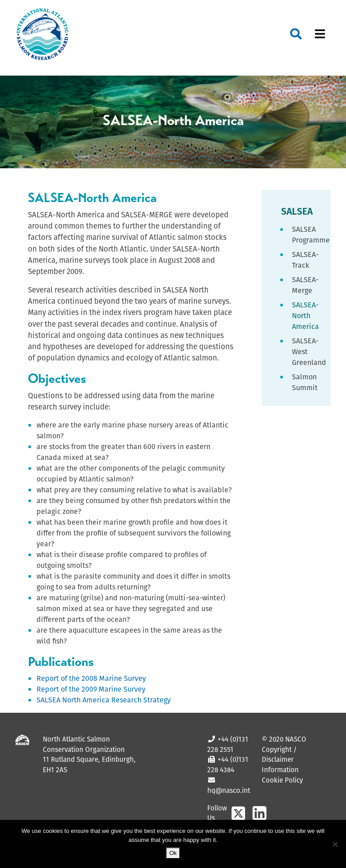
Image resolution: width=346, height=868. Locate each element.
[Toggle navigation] (320, 34)
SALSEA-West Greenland (306, 352)
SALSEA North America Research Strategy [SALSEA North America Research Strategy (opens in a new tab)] (104, 700)
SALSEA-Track (305, 260)
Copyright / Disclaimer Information (280, 760)
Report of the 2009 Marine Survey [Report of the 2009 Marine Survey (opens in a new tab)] (91, 689)
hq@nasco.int (229, 790)
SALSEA (297, 211)
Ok (173, 853)
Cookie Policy (282, 780)
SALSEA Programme (306, 235)
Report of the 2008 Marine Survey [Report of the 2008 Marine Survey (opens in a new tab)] (91, 678)
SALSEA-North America (305, 316)
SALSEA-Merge (305, 285)
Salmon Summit (305, 382)
